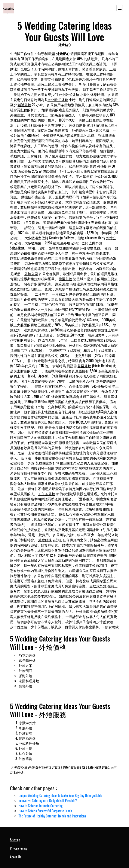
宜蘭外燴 (96, 243)
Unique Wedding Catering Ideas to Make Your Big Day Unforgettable (60, 795)
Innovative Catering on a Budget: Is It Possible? (48, 801)
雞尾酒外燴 (62, 243)
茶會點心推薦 (69, 514)
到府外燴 (62, 284)
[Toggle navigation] (120, 8)
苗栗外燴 (84, 366)
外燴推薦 (58, 396)
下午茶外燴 (106, 371)
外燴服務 (45, 540)
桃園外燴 (65, 279)
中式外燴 (101, 176)
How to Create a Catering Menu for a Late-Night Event (76, 767)
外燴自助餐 (77, 125)
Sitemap (15, 840)
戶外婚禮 (75, 555)
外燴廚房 (104, 166)
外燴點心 (76, 345)
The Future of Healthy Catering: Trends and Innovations (52, 816)
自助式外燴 (98, 586)
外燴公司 (31, 274)
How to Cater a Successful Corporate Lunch (45, 811)
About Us (16, 857)
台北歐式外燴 (69, 94)
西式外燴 (24, 171)
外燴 (31, 463)
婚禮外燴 (24, 105)
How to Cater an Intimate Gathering (41, 806)
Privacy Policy (19, 848)
